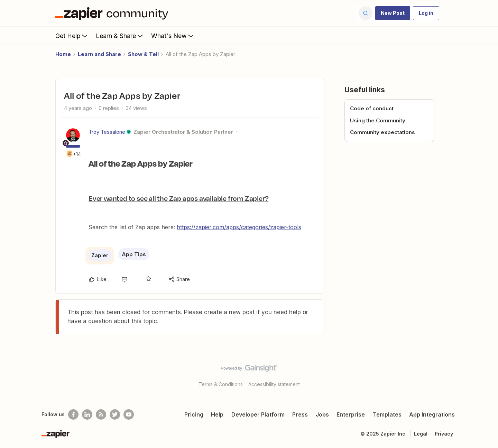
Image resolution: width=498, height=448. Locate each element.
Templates (387, 414)
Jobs (322, 414)
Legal (421, 434)
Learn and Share (99, 54)
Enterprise (351, 414)
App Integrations (432, 414)
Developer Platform (258, 414)
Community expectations (382, 132)
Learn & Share (120, 36)
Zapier (100, 255)
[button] (393, 13)
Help (217, 414)
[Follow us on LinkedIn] (87, 414)
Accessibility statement (274, 384)
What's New (173, 36)
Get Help (72, 36)
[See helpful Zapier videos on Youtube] (129, 414)
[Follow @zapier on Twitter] (115, 414)
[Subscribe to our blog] (101, 414)
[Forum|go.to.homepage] (113, 13)
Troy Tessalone (107, 132)
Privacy (444, 434)
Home (63, 54)
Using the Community (378, 120)
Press (300, 414)
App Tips (134, 254)
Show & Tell (143, 54)
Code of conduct (372, 108)
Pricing (194, 414)
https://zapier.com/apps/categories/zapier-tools (239, 227)
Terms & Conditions (221, 384)
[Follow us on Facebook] (73, 414)
